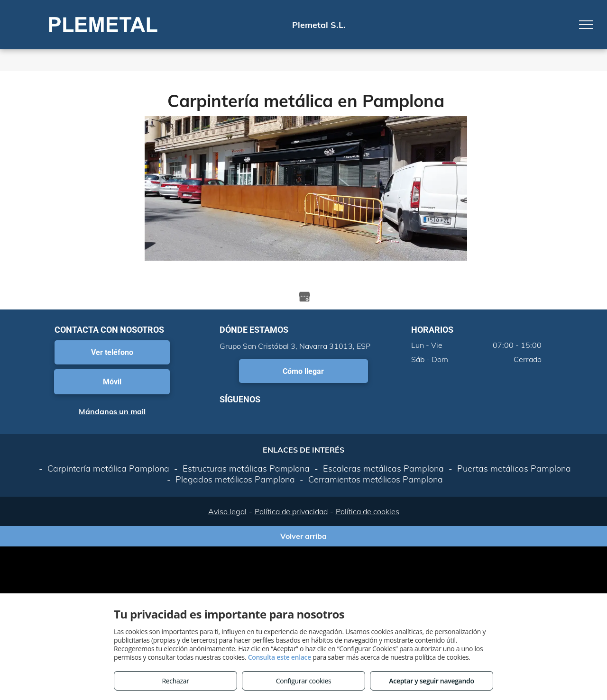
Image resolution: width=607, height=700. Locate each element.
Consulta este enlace (280, 657)
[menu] (586, 25)
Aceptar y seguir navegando (431, 681)
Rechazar (175, 681)
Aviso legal (227, 511)
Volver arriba (303, 536)
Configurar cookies (304, 681)
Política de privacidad (291, 511)
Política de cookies (368, 511)
